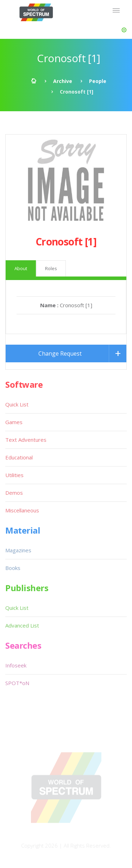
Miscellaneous (22, 510)
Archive (63, 81)
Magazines (18, 550)
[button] (124, 30)
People (98, 81)
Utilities (14, 475)
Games (14, 422)
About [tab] (21, 268)
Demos (14, 493)
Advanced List (22, 625)
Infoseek (16, 665)
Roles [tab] (51, 268)
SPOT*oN (17, 683)
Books (13, 568)
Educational (19, 457)
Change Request (60, 353)
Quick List (17, 404)
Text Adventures (26, 440)
